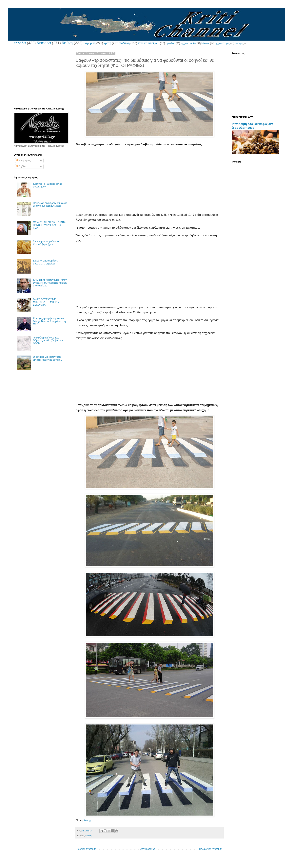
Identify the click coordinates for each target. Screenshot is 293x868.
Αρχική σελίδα (148, 849)
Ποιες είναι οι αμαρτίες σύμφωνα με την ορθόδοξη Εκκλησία (50, 204)
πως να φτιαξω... (148, 43)
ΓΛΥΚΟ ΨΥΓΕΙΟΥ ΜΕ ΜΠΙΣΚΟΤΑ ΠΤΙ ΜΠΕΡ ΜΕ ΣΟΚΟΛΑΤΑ (47, 302)
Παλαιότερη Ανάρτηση (211, 849)
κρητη (107, 43)
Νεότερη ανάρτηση (86, 849)
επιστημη (239, 43)
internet (205, 43)
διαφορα (44, 43)
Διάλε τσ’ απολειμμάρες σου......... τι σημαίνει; (45, 262)
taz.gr (88, 820)
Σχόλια (21, 166)
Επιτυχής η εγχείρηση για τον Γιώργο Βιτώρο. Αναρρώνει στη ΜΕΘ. (49, 321)
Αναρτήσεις (23, 161)
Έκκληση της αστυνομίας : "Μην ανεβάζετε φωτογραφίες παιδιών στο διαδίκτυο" (50, 283)
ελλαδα (20, 43)
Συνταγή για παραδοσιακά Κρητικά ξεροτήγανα (47, 243)
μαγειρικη (89, 43)
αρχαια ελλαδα (188, 43)
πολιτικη (125, 43)
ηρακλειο (170, 43)
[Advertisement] (149, 184)
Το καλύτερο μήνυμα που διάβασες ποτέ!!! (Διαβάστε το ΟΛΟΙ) (49, 341)
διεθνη (67, 43)
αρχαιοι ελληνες (222, 43)
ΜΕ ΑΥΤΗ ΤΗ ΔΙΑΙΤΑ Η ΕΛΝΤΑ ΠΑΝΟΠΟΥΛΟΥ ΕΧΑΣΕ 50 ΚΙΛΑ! (49, 225)
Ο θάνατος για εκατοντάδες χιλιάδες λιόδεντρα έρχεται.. (48, 358)
